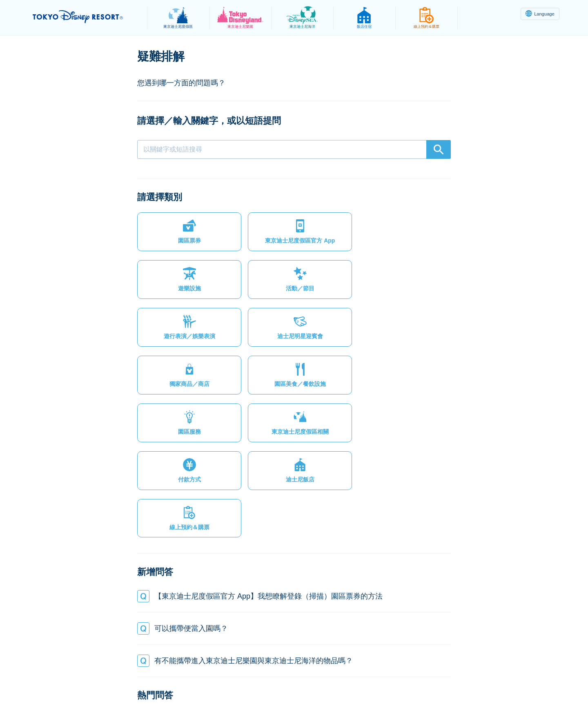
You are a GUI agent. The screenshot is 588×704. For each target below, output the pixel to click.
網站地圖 (114, 678)
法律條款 (194, 678)
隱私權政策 (154, 678)
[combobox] (294, 149)
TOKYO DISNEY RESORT (85, 17)
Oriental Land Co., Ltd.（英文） (357, 678)
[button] (174, 235)
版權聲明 (291, 678)
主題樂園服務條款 (242, 678)
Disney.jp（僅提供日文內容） (449, 678)
